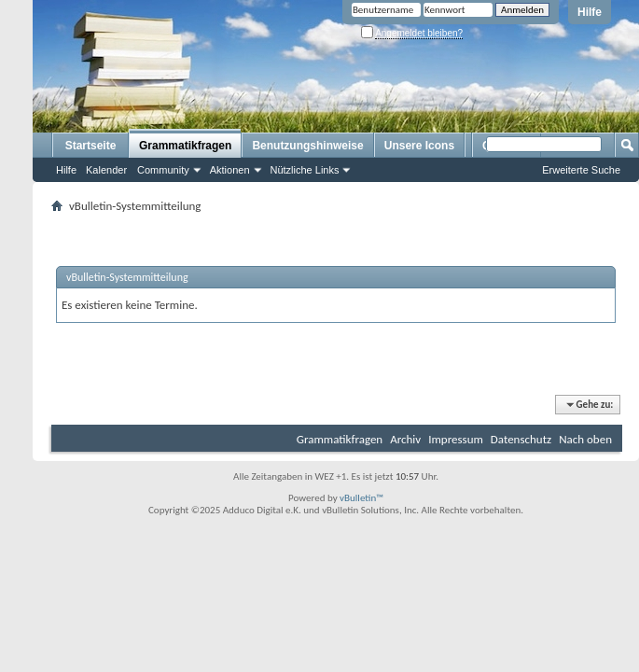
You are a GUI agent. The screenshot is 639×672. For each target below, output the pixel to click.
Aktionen (230, 170)
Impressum (456, 439)
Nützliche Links (305, 170)
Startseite (91, 146)
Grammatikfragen (185, 146)
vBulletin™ (361, 498)
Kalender (106, 170)
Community (163, 170)
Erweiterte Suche (581, 170)
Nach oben (585, 439)
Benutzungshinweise (307, 146)
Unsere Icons (419, 146)
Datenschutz (521, 439)
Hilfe (590, 12)
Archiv (405, 439)
